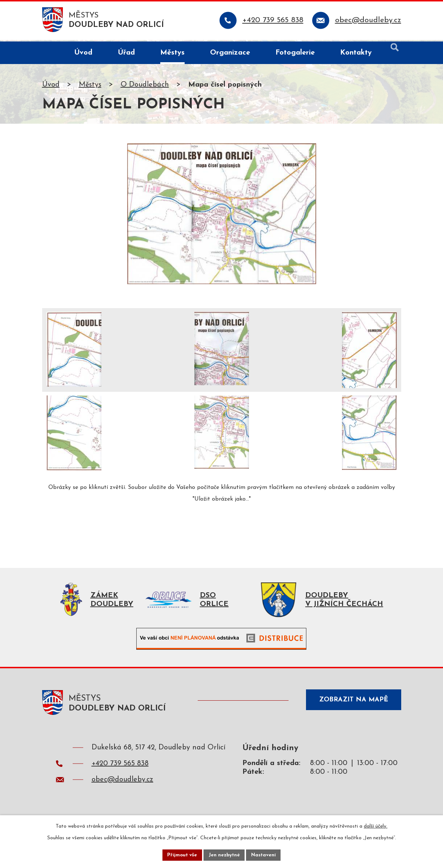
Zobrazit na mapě (351, 704)
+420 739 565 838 (120, 767)
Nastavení (265, 855)
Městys (90, 86)
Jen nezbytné (224, 855)
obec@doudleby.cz (122, 783)
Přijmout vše (181, 855)
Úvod (51, 86)
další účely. (376, 826)
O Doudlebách (145, 86)
